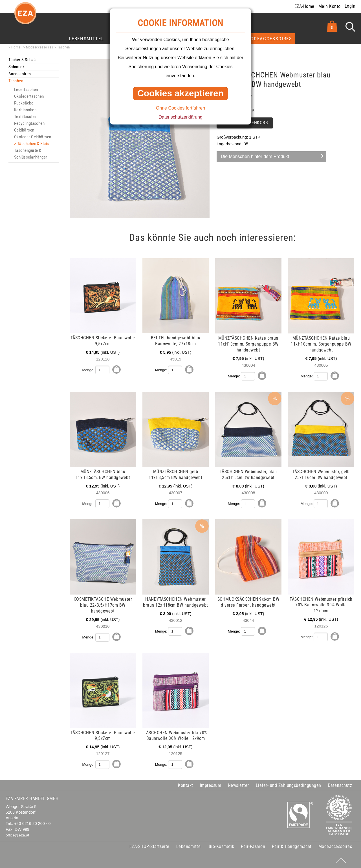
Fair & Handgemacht (292, 846)
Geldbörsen (24, 130)
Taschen (64, 47)
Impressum (211, 785)
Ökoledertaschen (29, 96)
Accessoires (20, 74)
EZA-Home (304, 6)
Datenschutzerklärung (180, 117)
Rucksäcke (24, 103)
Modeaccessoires (269, 39)
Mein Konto (330, 6)
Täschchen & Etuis (33, 144)
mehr (9, 261)
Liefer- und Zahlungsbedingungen (289, 785)
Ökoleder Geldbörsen (33, 137)
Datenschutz (340, 785)
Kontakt (185, 785)
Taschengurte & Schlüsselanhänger (31, 154)
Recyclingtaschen (29, 123)
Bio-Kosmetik (222, 846)
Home (16, 47)
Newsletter (238, 785)
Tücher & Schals (23, 60)
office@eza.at (17, 834)
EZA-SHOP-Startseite (149, 846)
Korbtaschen (25, 110)
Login (350, 6)
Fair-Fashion (253, 846)
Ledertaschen (26, 90)
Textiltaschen (26, 117)
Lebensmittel (86, 39)
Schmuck (16, 67)
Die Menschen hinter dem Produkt (255, 156)
